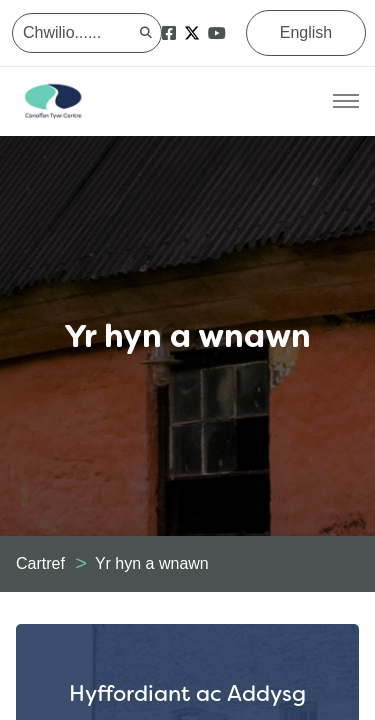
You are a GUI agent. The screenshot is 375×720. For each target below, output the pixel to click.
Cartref (40, 563)
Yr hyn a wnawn (152, 563)
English (306, 32)
